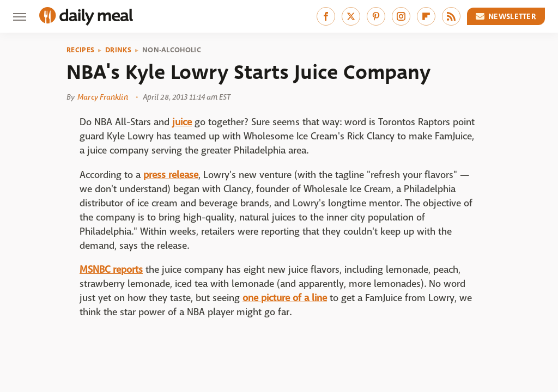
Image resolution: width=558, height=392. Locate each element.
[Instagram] (401, 16)
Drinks (118, 50)
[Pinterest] (376, 16)
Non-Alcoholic (172, 50)
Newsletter (506, 16)
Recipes (80, 50)
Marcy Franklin (102, 97)
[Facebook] (326, 16)
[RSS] (451, 16)
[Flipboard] (426, 16)
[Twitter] (351, 16)
